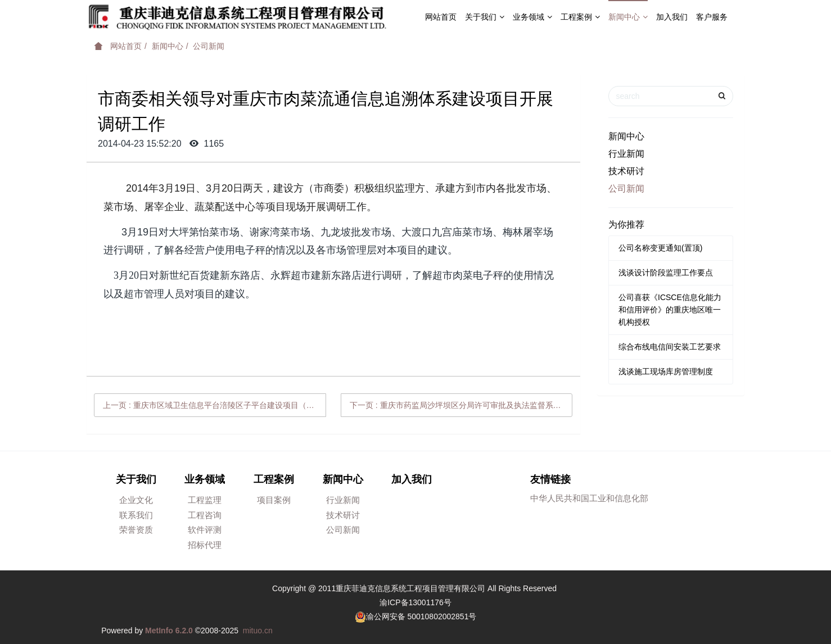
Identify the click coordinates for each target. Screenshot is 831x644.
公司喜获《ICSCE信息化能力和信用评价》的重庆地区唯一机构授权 (670, 310)
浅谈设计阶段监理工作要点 (666, 273)
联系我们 (136, 515)
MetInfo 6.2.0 (169, 631)
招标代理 (205, 545)
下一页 (461, 405)
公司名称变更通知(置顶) (660, 248)
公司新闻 (209, 46)
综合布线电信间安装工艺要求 (670, 347)
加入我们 (672, 17)
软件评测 (205, 530)
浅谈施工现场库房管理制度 (666, 371)
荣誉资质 (136, 530)
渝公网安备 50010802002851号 (421, 616)
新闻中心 (628, 17)
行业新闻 (626, 154)
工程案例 (580, 17)
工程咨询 (205, 515)
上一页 (214, 405)
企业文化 (136, 500)
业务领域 (532, 17)
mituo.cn (258, 631)
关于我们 (485, 17)
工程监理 (205, 500)
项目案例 (274, 500)
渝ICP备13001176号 (415, 602)
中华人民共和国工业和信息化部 (589, 498)
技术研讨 (626, 171)
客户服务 (712, 17)
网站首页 (441, 17)
